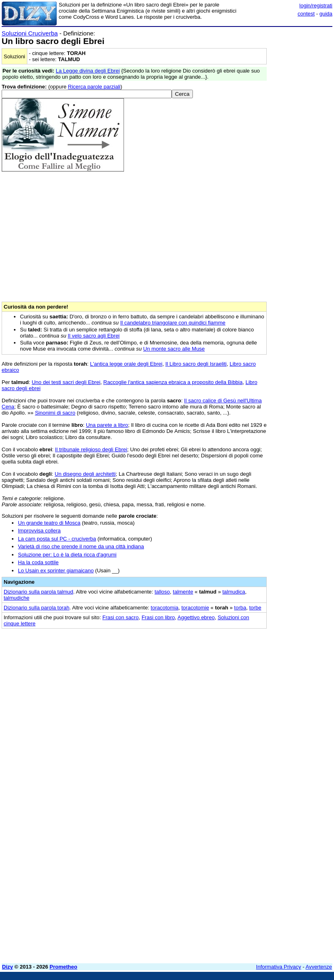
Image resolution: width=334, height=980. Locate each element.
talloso (162, 592)
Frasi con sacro (121, 617)
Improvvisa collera (39, 531)
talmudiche (17, 598)
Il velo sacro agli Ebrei (94, 336)
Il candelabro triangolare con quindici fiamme (173, 323)
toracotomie (195, 608)
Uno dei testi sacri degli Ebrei (66, 382)
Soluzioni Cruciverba (30, 33)
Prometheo (64, 967)
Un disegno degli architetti (85, 474)
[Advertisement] (271, 685)
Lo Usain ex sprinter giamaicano (56, 571)
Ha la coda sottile (38, 562)
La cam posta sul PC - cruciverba (57, 539)
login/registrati (316, 6)
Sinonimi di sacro (55, 413)
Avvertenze (319, 967)
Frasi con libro (158, 617)
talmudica (234, 592)
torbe (255, 608)
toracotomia (165, 608)
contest (306, 14)
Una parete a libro (107, 425)
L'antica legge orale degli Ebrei (126, 364)
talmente (183, 592)
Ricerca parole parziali (94, 87)
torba (240, 608)
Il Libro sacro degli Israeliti (196, 364)
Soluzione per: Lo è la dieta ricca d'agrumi (67, 555)
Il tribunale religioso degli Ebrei (91, 449)
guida (326, 14)
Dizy (8, 967)
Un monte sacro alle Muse (174, 349)
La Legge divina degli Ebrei (88, 71)
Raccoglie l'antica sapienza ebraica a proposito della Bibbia (173, 382)
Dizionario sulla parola (39, 592)
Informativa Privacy (279, 967)
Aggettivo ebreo (196, 617)
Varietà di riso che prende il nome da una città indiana (81, 546)
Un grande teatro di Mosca (49, 523)
